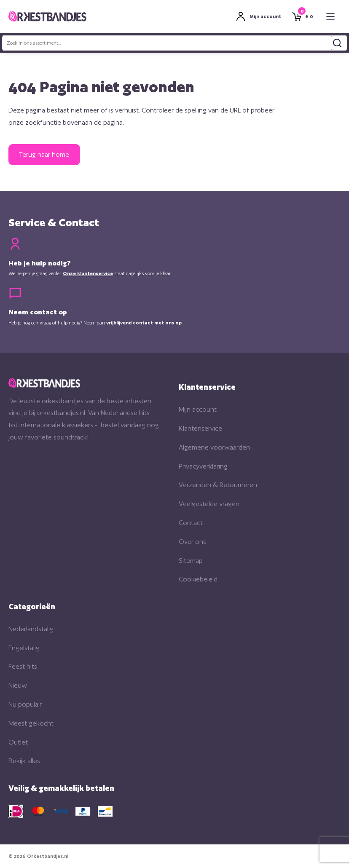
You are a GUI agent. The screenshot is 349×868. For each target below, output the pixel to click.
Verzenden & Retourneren (218, 485)
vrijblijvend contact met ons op (144, 323)
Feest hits (23, 666)
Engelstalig (24, 648)
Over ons (192, 542)
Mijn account (198, 409)
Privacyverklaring (203, 466)
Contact (191, 523)
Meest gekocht (31, 723)
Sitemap (191, 561)
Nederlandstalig (31, 629)
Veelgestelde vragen (209, 504)
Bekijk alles (24, 761)
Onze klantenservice (88, 273)
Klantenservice (200, 428)
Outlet (18, 742)
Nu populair (25, 704)
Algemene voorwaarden (214, 447)
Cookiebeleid (198, 579)
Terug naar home (44, 154)
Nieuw (18, 685)
